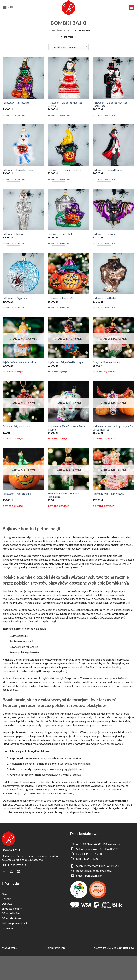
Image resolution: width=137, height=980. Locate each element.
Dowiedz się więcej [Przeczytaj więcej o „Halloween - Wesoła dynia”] (14, 506)
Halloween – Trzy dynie (60, 298)
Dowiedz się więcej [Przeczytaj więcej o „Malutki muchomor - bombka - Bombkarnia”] (59, 506)
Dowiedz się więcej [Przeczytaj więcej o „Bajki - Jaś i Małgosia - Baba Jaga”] (59, 371)
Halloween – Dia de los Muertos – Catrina (66, 104)
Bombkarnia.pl (126, 948)
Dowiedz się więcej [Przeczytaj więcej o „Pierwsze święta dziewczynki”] (104, 506)
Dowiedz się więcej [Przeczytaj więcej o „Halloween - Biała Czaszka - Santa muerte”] (59, 439)
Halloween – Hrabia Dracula (108, 170)
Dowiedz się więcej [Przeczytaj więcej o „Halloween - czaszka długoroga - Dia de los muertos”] (104, 439)
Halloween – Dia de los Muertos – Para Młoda (111, 104)
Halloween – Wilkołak (105, 298)
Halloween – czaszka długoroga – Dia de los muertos (113, 428)
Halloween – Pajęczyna (15, 298)
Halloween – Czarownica (16, 103)
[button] (9, 7)
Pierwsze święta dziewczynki (108, 494)
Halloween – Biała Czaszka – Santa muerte (66, 428)
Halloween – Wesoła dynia (17, 494)
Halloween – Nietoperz (105, 234)
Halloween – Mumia (13, 234)
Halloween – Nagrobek (60, 234)
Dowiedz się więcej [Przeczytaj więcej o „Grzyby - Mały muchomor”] (14, 439)
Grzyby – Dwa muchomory (107, 362)
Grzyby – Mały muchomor (17, 426)
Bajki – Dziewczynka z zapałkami (20, 362)
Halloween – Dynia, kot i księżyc (65, 170)
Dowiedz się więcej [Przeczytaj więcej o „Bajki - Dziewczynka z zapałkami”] (14, 371)
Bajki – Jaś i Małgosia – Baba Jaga (65, 362)
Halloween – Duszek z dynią (18, 170)
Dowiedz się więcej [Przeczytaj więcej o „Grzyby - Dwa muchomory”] (104, 371)
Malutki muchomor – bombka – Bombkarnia (64, 495)
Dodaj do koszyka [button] (14, 115)
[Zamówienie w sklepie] (68, 47)
